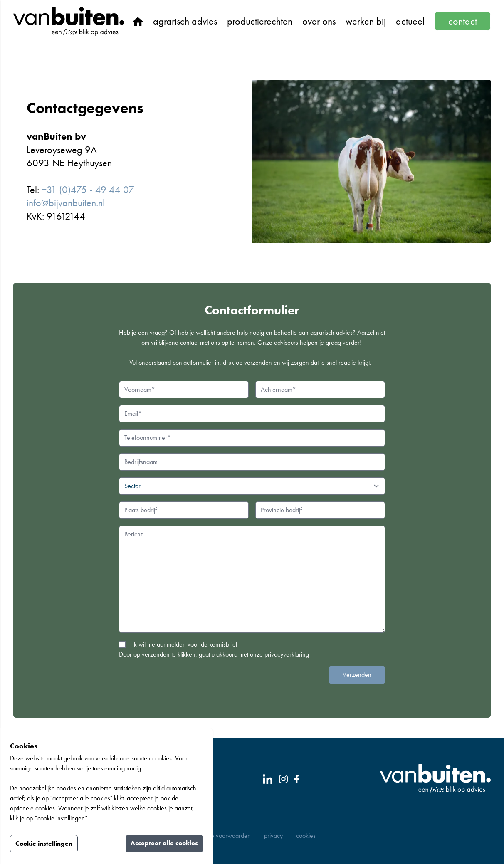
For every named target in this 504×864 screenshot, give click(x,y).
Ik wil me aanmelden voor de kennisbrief (185, 644)
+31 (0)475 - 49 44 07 (88, 189)
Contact (463, 21)
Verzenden (357, 675)
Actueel (410, 21)
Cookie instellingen (44, 843)
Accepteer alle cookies (164, 843)
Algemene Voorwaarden (220, 836)
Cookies (306, 836)
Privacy (273, 836)
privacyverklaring (287, 654)
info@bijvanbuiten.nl (66, 203)
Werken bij (366, 21)
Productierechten (260, 21)
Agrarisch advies (185, 21)
